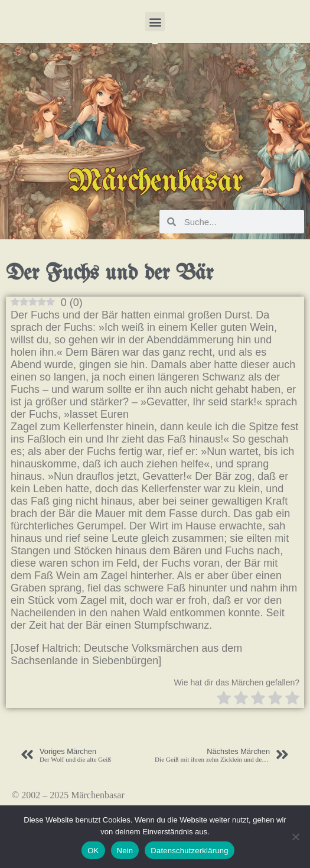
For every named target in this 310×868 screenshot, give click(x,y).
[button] (155, 22)
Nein (125, 851)
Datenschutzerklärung (189, 851)
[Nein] (295, 837)
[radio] (224, 699)
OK (93, 851)
